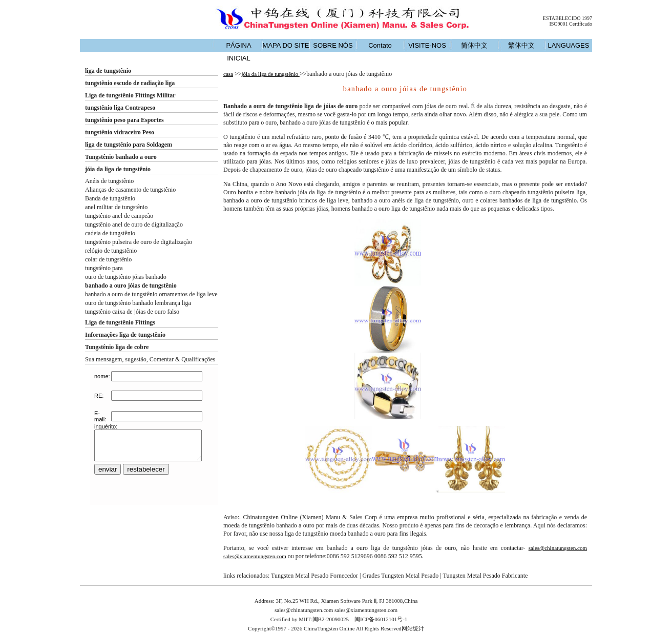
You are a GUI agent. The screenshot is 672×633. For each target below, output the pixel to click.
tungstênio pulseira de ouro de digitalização (139, 242)
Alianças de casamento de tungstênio (130, 190)
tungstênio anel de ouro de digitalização (134, 224)
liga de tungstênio (108, 71)
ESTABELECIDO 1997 (568, 18)
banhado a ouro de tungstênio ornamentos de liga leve (151, 294)
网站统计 (413, 628)
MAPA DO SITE (286, 45)
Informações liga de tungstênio (125, 335)
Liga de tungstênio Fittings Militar (130, 95)
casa (228, 74)
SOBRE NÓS (333, 45)
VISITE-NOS (427, 45)
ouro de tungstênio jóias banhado (126, 277)
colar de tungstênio (108, 259)
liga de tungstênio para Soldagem (129, 145)
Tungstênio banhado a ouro (121, 157)
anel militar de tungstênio (116, 207)
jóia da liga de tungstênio (118, 169)
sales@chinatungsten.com (558, 548)
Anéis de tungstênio (109, 181)
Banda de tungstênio (110, 198)
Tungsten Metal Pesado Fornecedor (314, 576)
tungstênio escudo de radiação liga (130, 83)
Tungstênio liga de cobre (117, 347)
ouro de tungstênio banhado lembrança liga (138, 303)
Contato (380, 45)
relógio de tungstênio (111, 251)
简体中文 (474, 45)
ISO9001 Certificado (571, 24)
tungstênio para (104, 268)
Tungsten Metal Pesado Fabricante (486, 576)
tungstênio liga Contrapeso (120, 108)
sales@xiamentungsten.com (255, 556)
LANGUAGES (569, 45)
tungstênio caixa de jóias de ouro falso (132, 312)
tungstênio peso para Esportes (124, 120)
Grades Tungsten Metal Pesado (400, 576)
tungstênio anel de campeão (119, 216)
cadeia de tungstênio (110, 233)
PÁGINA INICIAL (238, 52)
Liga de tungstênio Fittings (120, 322)
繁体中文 (521, 45)
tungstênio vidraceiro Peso (120, 132)
